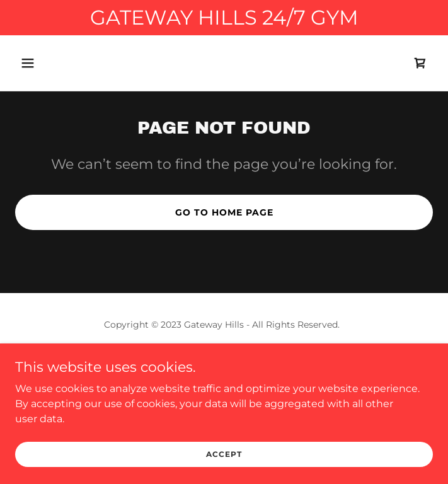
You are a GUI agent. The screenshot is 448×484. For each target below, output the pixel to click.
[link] (420, 63)
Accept (224, 454)
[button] (63, 63)
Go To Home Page (224, 212)
